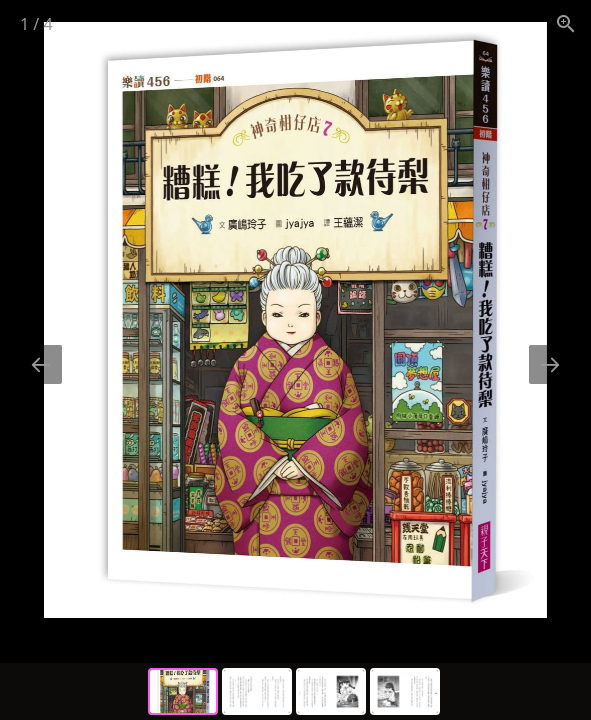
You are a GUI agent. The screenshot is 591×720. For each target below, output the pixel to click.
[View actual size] (566, 23)
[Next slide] (550, 364)
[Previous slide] (41, 364)
